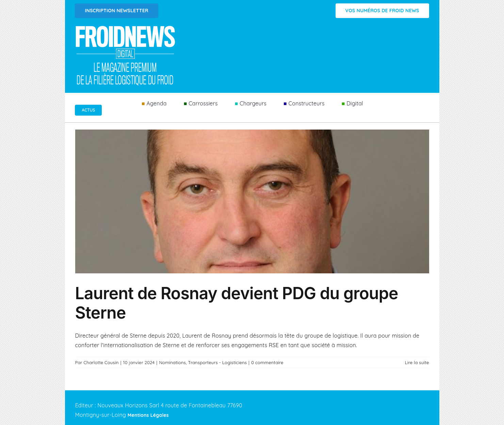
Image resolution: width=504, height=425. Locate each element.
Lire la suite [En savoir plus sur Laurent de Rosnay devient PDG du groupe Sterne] (417, 362)
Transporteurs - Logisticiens (218, 362)
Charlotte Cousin (101, 362)
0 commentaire (267, 362)
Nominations (172, 362)
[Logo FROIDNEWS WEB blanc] (126, 28)
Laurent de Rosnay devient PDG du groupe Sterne (237, 303)
